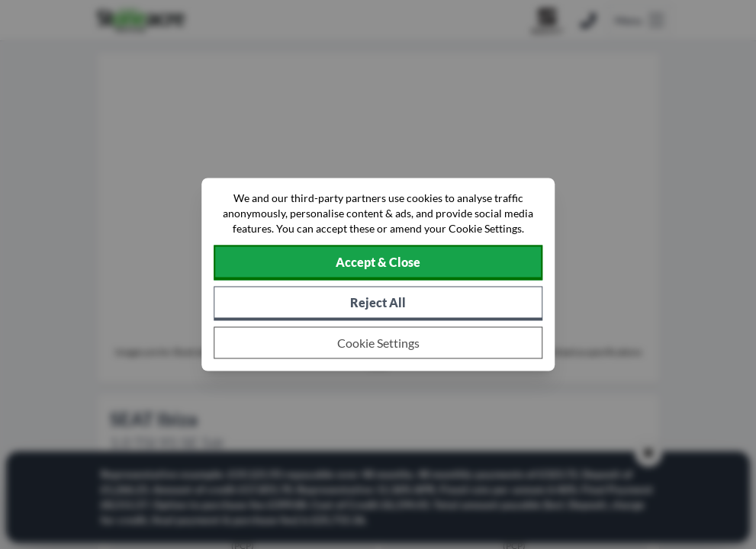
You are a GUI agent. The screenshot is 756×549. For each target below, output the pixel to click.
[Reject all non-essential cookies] (378, 304)
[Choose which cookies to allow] (378, 343)
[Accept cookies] (378, 263)
